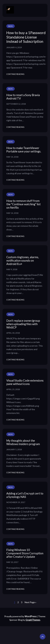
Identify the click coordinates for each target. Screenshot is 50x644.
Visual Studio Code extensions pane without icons (25, 382)
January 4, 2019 (14, 47)
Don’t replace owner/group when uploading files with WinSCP (23, 324)
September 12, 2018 (16, 104)
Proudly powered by (21, 616)
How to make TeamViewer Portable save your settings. (24, 150)
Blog (11, 26)
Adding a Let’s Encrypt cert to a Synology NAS (25, 495)
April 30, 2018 (13, 333)
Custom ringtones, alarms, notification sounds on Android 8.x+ (23, 261)
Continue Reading (15, 74)
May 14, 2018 (12, 157)
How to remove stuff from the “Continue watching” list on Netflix (23, 204)
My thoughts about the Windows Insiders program (23, 442)
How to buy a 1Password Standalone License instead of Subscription (26, 37)
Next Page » (30, 602)
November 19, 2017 (16, 502)
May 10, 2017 (12, 562)
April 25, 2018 (13, 389)
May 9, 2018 (12, 269)
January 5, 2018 (14, 449)
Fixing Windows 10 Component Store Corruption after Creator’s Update (25, 553)
